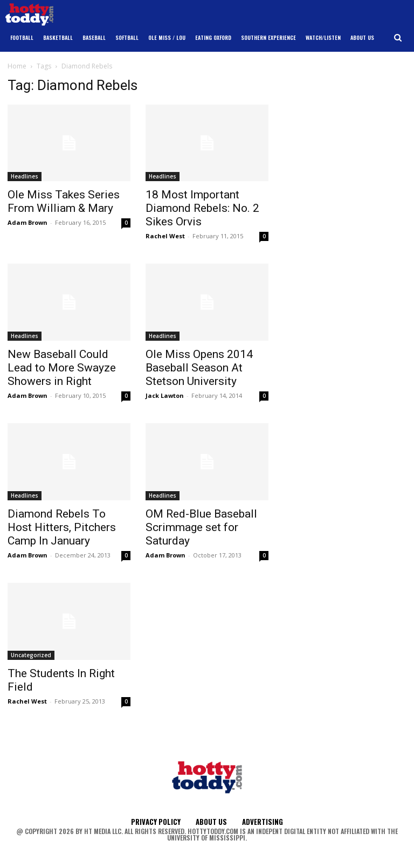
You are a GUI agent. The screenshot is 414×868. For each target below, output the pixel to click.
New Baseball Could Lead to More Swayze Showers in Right (62, 368)
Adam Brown (27, 222)
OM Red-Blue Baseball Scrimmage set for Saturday (201, 527)
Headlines (25, 176)
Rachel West (165, 236)
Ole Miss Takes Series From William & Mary (64, 201)
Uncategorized (31, 655)
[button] (398, 38)
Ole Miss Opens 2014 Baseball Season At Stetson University (199, 368)
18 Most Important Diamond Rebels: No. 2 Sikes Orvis (202, 208)
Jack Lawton (165, 395)
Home (17, 66)
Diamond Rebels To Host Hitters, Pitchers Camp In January (62, 527)
